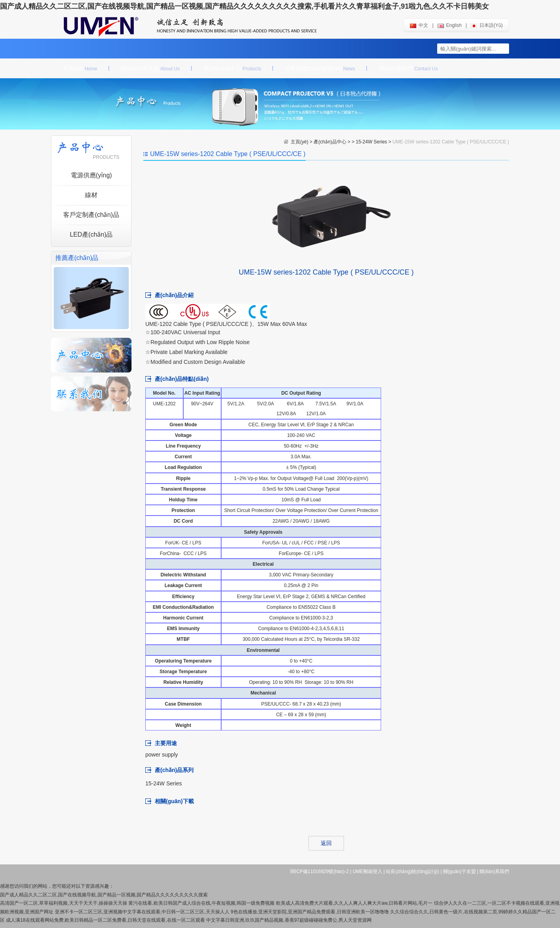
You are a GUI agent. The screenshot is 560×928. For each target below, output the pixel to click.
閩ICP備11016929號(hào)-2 (319, 872)
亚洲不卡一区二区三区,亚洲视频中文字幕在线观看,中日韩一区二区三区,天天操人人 (142, 912)
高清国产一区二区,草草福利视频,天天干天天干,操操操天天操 (64, 903)
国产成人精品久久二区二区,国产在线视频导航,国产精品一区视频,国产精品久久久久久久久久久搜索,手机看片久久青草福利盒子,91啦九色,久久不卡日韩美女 (244, 6)
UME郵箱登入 (367, 872)
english (450, 25)
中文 (419, 25)
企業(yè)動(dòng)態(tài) (320, 68)
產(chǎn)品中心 (232, 68)
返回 (326, 843)
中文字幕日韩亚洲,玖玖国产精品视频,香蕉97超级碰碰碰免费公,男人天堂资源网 (289, 920)
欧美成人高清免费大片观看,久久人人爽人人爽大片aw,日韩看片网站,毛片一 (354, 903)
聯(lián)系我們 (408, 68)
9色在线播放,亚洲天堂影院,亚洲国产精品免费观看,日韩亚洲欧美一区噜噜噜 (310, 912)
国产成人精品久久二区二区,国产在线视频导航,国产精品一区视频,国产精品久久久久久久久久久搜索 (104, 895)
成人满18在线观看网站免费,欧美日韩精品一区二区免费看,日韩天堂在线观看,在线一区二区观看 (105, 920)
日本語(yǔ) (487, 25)
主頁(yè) (300, 142)
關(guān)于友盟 (150, 68)
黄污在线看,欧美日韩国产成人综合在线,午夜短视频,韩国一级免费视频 (201, 903)
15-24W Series (371, 142)
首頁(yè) (80, 68)
